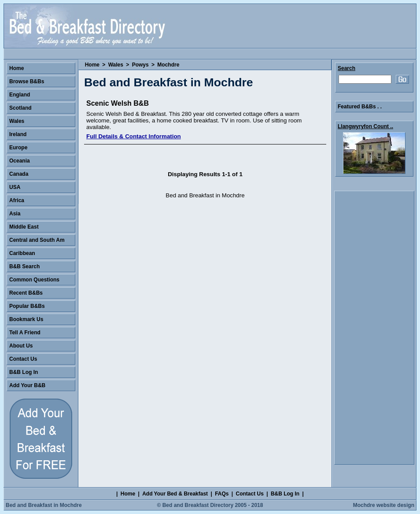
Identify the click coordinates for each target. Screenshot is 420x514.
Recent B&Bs (26, 293)
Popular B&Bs (27, 306)
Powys (140, 65)
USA (15, 187)
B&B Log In (24, 372)
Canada (19, 174)
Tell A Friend (25, 333)
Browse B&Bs (27, 81)
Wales (116, 65)
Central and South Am (37, 240)
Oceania (20, 161)
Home (92, 65)
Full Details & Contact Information (134, 136)
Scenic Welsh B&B (118, 103)
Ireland (18, 134)
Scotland (20, 108)
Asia (15, 214)
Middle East (24, 227)
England (20, 95)
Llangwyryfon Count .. (365, 126)
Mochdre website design (384, 505)
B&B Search (24, 266)
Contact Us (23, 359)
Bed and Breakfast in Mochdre (44, 505)
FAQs (222, 494)
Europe (18, 148)
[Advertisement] (374, 328)
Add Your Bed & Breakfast (175, 494)
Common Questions (34, 280)
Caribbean (22, 253)
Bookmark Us (26, 319)
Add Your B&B (27, 385)
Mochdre (168, 65)
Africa (17, 200)
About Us (21, 346)
